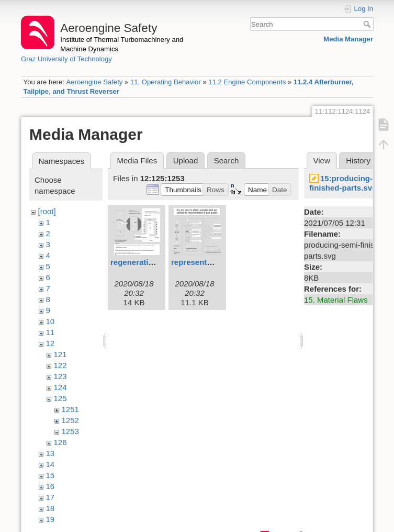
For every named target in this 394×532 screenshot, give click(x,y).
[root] (47, 211)
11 (50, 332)
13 (50, 453)
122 (60, 365)
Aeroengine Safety (94, 82)
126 (60, 442)
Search (368, 24)
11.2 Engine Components (247, 82)
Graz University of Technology (66, 59)
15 (50, 475)
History (358, 160)
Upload (186, 160)
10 (50, 321)
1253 (70, 431)
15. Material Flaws (336, 300)
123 (60, 376)
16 (50, 486)
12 (50, 343)
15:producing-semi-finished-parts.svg (351, 183)
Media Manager (348, 39)
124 (60, 387)
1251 (70, 409)
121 (60, 354)
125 (60, 398)
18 (50, 508)
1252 (70, 420)
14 (50, 464)
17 (50, 497)
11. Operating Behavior (166, 82)
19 (50, 519)
